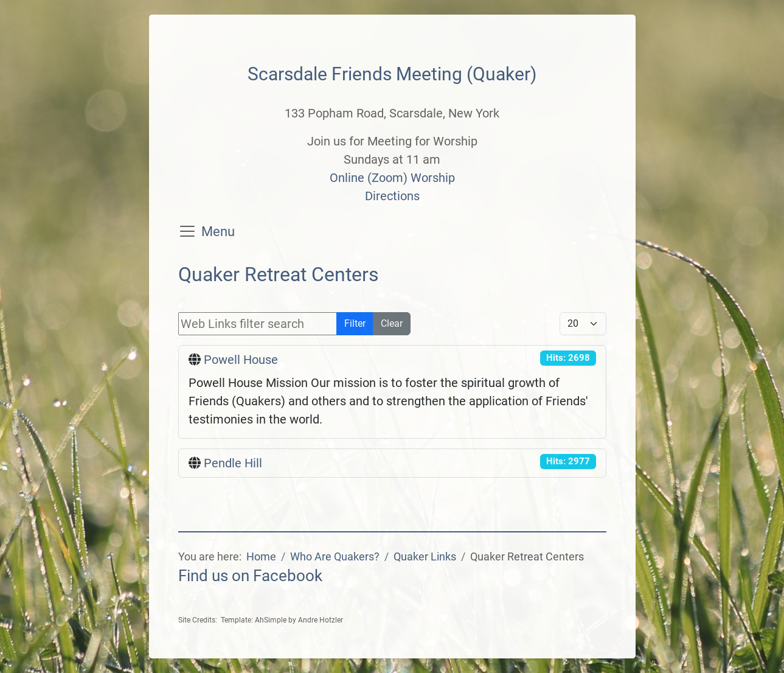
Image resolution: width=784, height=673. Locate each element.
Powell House (241, 360)
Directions (392, 196)
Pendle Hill (233, 463)
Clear (392, 323)
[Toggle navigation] (187, 231)
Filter (355, 323)
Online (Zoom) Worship (392, 178)
